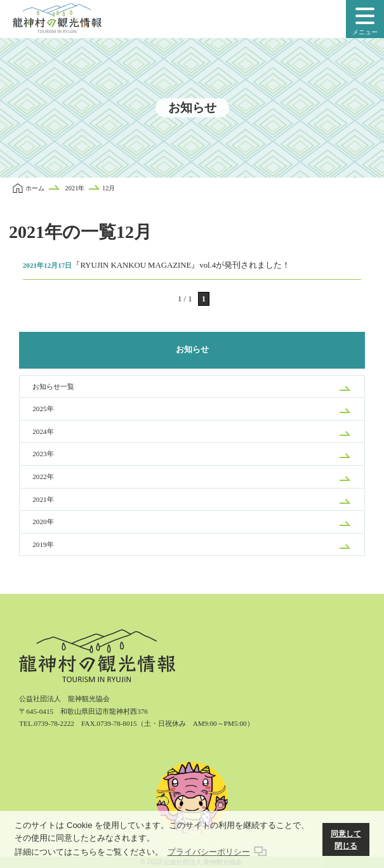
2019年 (43, 544)
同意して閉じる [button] (346, 840)
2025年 (43, 409)
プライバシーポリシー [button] (209, 852)
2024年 (43, 431)
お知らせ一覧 (53, 386)
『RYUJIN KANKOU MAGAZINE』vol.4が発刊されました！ (157, 265)
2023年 (43, 454)
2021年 (43, 499)
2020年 (43, 522)
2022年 (43, 477)
